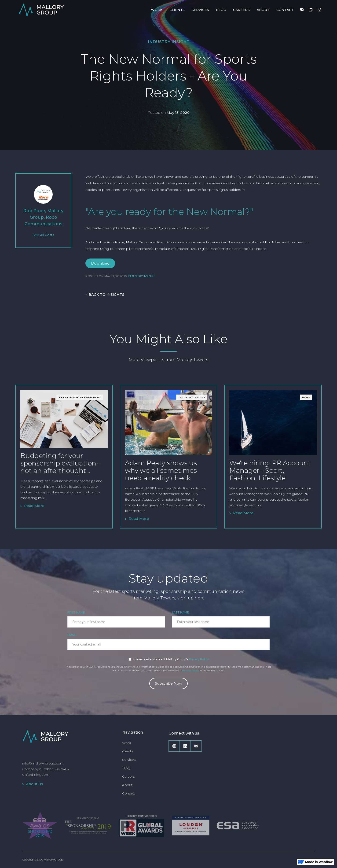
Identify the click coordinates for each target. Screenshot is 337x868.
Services (129, 760)
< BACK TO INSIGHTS (105, 294)
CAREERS (241, 10)
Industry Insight (169, 42)
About (127, 785)
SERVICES (200, 10)
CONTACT (285, 10)
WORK (157, 10)
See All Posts (43, 235)
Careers (128, 776)
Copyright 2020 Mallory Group (43, 859)
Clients (128, 751)
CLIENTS (177, 10)
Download (100, 263)
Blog (126, 768)
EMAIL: (72, 635)
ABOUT (263, 10)
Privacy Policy (199, 659)
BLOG (221, 10)
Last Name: (181, 612)
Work (126, 743)
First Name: (77, 612)
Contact (129, 793)
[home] (41, 9)
